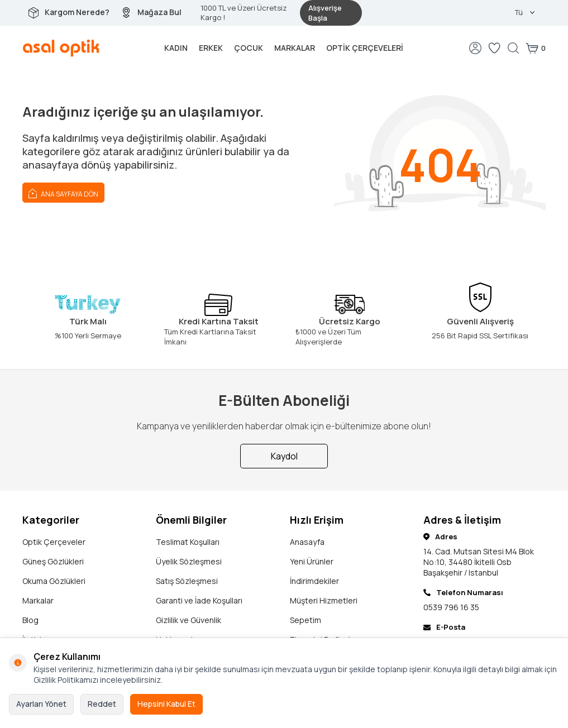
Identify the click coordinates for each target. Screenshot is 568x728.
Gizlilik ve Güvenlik (188, 620)
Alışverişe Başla (325, 13)
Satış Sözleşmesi (187, 581)
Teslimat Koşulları (188, 542)
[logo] (61, 48)
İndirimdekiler (314, 581)
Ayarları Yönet (41, 704)
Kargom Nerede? (77, 12)
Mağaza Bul (159, 12)
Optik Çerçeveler (54, 542)
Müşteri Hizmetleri (324, 600)
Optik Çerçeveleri (365, 48)
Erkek (211, 48)
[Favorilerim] (494, 48)
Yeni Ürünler (312, 561)
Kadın (176, 48)
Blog (30, 620)
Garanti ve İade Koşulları (199, 600)
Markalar (295, 48)
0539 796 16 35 (451, 607)
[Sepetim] (536, 48)
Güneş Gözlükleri (53, 561)
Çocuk (249, 48)
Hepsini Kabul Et (166, 704)
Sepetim (306, 620)
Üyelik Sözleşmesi (189, 561)
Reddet (102, 704)
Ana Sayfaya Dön (63, 193)
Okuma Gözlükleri (54, 581)
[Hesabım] (475, 48)
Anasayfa (307, 542)
